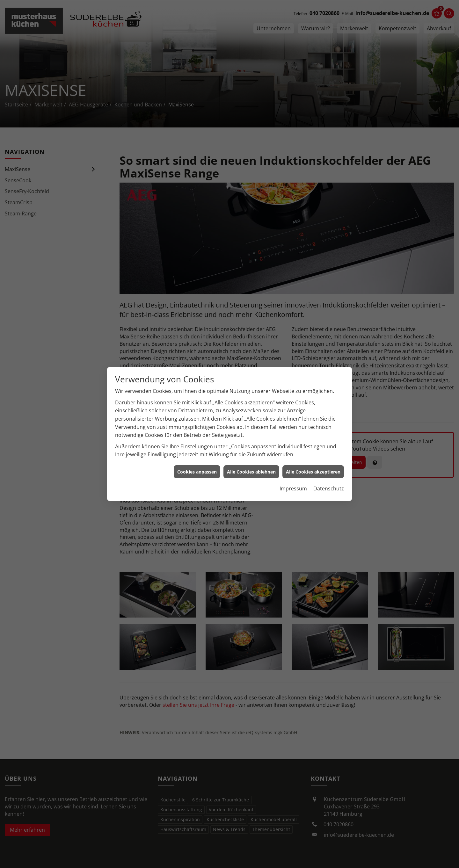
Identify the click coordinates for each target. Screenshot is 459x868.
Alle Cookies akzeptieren (313, 459)
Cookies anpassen (197, 459)
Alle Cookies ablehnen (251, 459)
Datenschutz (329, 476)
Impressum (293, 476)
